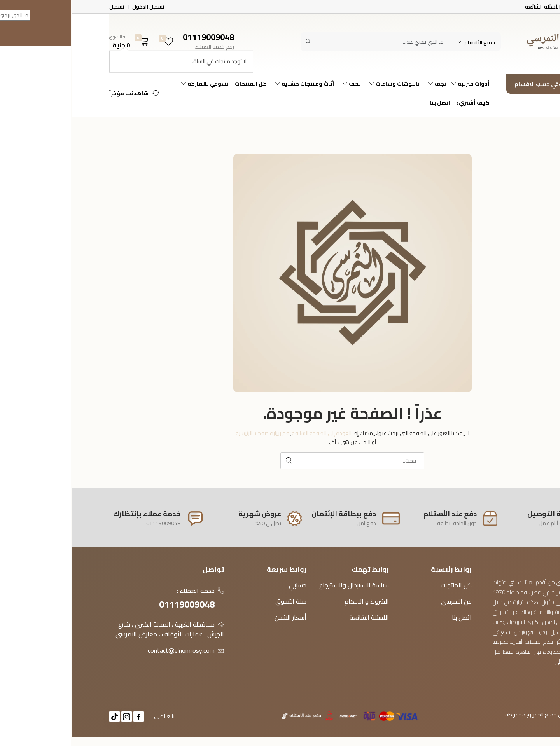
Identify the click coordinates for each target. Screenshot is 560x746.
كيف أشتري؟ (401, 103)
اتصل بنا (367, 103)
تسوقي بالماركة (131, 84)
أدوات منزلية (397, 84)
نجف (364, 84)
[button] (59, 42)
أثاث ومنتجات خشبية (231, 84)
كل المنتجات (178, 84)
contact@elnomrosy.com (109, 650)
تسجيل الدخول (76, 7)
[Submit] (236, 42)
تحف (278, 84)
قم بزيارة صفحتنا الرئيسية (190, 433)
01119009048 (115, 604)
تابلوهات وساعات (321, 84)
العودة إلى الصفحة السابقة (249, 433)
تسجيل (45, 7)
